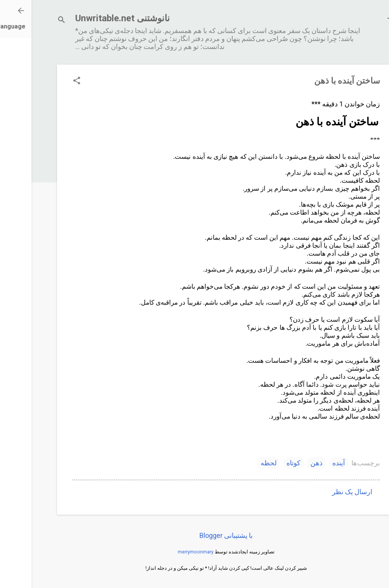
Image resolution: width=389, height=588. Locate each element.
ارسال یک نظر (321, 492)
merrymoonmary (164, 552)
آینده (307, 463)
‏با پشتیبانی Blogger (194, 535)
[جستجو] (30, 21)
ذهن (285, 463)
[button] (45, 81)
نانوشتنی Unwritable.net (91, 18)
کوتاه (262, 463)
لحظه (237, 463)
